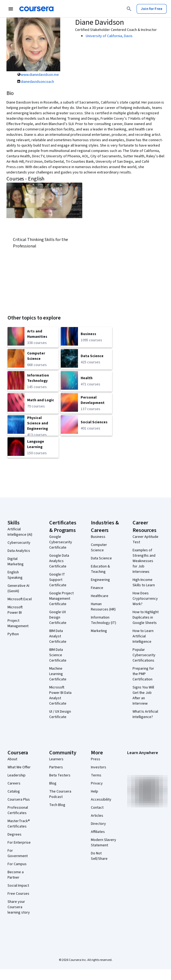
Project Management (18, 623)
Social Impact (18, 886)
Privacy (97, 783)
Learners (56, 759)
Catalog (14, 791)
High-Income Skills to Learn (144, 583)
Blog (53, 783)
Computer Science (99, 548)
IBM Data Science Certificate (58, 655)
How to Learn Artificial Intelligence (143, 636)
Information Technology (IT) (104, 620)
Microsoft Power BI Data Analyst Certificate (60, 695)
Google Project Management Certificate (61, 599)
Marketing (99, 631)
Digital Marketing (16, 562)
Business (98, 537)
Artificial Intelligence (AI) (20, 532)
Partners (56, 767)
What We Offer (19, 767)
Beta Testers (60, 775)
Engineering (100, 580)
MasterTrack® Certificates (19, 824)
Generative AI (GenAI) (18, 588)
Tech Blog (57, 805)
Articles (97, 816)
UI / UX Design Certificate (60, 714)
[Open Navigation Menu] (11, 9)
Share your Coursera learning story (19, 907)
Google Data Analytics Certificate (59, 561)
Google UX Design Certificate (58, 617)
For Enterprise (19, 843)
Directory (98, 824)
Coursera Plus (19, 800)
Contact (97, 808)
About (12, 759)
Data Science (101, 558)
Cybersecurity (19, 543)
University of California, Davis (109, 36)
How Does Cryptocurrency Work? (145, 599)
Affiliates (98, 832)
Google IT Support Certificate (58, 580)
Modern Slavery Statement (104, 843)
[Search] (129, 9)
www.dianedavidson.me (40, 75)
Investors (99, 767)
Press (96, 759)
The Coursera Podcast (60, 794)
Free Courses (18, 894)
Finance (97, 588)
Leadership (17, 775)
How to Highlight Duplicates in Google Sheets (146, 617)
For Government (18, 853)
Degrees (15, 835)
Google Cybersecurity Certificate (61, 542)
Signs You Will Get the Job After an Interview (143, 695)
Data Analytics (19, 551)
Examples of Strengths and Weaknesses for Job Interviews (144, 561)
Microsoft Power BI (15, 610)
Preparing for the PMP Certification (143, 674)
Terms (96, 775)
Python (13, 634)
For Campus (17, 864)
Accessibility (101, 800)
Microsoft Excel (20, 599)
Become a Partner (16, 875)
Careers (14, 783)
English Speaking (15, 575)
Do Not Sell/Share (99, 856)
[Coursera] (36, 9)
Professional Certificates (18, 810)
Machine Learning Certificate (58, 674)
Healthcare (100, 596)
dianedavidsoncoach (37, 82)
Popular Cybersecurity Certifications (144, 655)
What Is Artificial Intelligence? (145, 714)
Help (95, 791)
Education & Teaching (100, 569)
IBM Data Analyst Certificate (58, 636)
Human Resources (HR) (103, 607)
